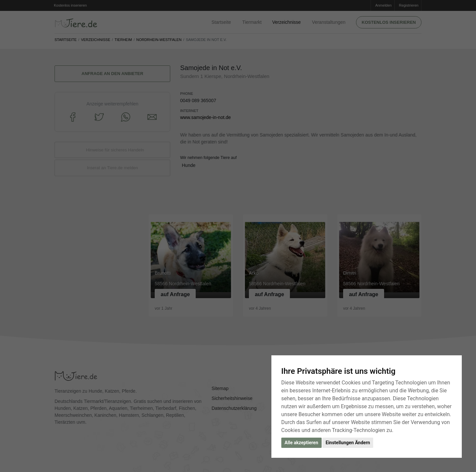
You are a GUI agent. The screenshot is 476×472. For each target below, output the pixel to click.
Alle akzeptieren (301, 443)
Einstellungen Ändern (348, 443)
